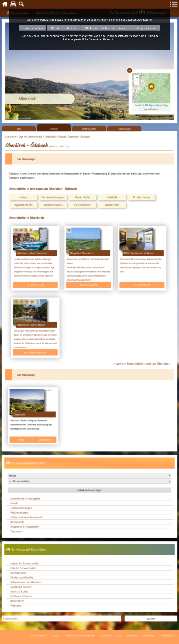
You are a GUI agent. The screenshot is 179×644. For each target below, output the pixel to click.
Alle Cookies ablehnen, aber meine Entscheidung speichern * (121, 28)
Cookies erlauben (33, 28)
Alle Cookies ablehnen (64, 28)
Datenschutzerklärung (139, 20)
